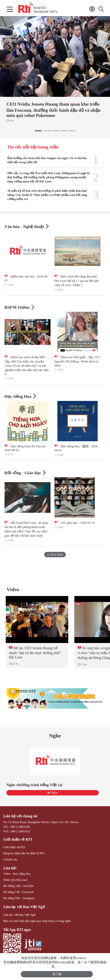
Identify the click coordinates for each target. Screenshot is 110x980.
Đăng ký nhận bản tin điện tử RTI (23, 855)
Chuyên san (10, 861)
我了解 (57, 974)
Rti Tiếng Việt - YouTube (18, 887)
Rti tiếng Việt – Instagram (18, 899)
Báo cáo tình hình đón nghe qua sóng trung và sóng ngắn (36, 921)
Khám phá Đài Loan (15, 881)
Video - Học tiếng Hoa (17, 875)
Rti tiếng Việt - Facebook (18, 893)
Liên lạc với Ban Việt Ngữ (23, 908)
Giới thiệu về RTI (17, 841)
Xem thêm (55, 555)
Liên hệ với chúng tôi (20, 818)
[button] (38, 131)
